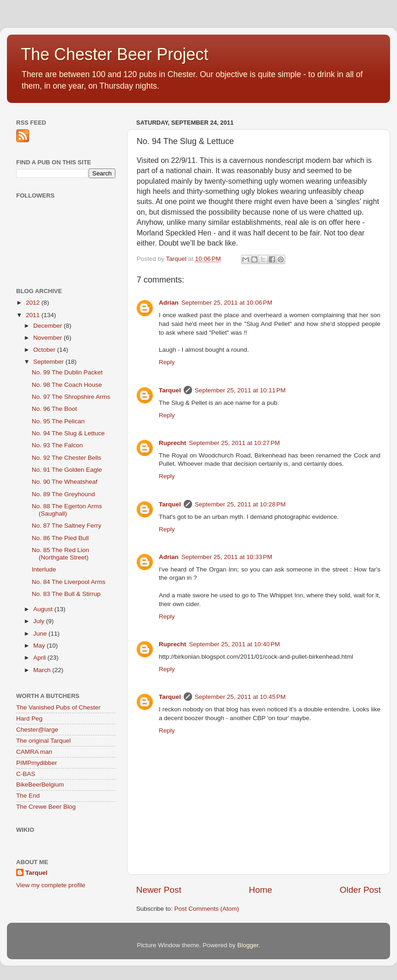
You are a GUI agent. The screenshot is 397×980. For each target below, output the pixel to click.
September (49, 362)
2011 (34, 315)
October (45, 350)
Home (260, 890)
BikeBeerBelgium (40, 785)
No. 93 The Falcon (57, 445)
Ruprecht (172, 443)
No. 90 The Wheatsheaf (65, 482)
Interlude (44, 569)
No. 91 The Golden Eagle (67, 470)
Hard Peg (29, 718)
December (48, 326)
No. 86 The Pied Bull (60, 538)
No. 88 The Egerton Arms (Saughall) (67, 510)
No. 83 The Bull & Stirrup (66, 594)
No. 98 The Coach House (67, 385)
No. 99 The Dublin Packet (67, 372)
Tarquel (170, 390)
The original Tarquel (43, 741)
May (40, 646)
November (48, 338)
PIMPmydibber (37, 763)
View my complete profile (51, 885)
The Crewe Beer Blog (46, 807)
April (40, 658)
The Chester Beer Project (114, 54)
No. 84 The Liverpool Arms (69, 582)
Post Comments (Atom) (207, 909)
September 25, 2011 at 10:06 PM (227, 303)
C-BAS (26, 774)
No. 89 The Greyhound (63, 494)
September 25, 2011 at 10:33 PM (227, 557)
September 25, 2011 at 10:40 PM (234, 644)
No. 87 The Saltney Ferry (67, 526)
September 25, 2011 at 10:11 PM (240, 390)
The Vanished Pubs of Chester (58, 707)
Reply (167, 362)
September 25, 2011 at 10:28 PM (240, 504)
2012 (34, 303)
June (41, 634)
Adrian (169, 303)
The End (28, 796)
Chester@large (37, 730)
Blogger (248, 945)
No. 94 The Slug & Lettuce (68, 433)
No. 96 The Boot (54, 409)
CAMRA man (34, 752)
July (40, 621)
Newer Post (159, 890)
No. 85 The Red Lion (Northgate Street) (60, 554)
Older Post (360, 890)
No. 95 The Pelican (58, 421)
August (44, 609)
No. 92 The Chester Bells (67, 458)
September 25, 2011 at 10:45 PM (240, 697)
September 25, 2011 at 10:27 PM (234, 443)
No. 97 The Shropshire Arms (71, 397)
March (43, 670)
